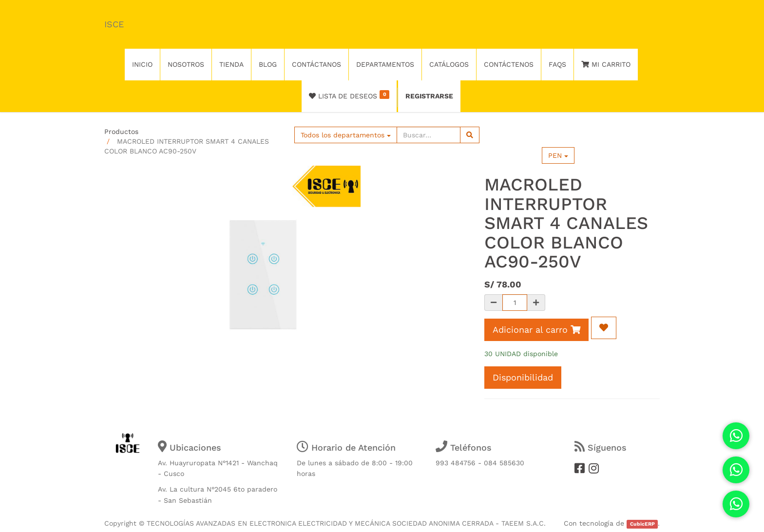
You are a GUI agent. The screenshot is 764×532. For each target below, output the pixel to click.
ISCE (114, 24)
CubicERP (642, 524)
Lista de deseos (349, 95)
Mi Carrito (606, 64)
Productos (121, 132)
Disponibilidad (523, 377)
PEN (558, 155)
